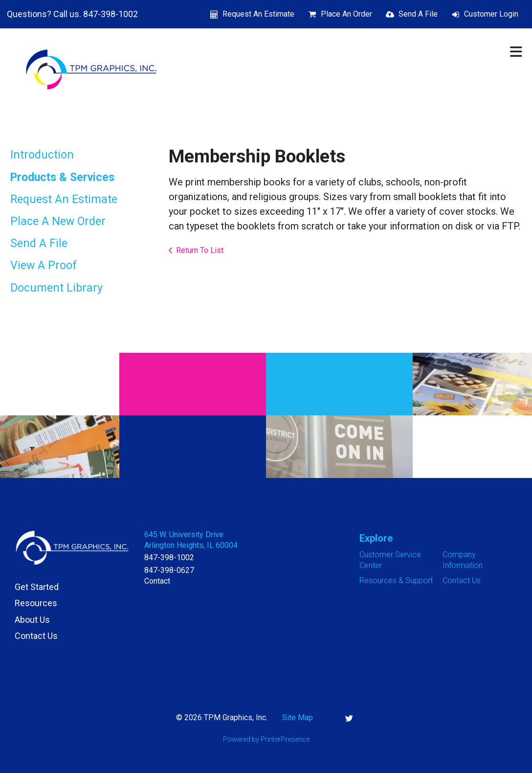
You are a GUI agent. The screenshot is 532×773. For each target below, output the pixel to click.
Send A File (418, 14)
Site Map (298, 717)
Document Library (56, 288)
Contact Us (36, 636)
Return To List (200, 250)
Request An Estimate (258, 14)
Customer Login (491, 14)
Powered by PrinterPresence (266, 739)
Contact (157, 581)
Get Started (37, 587)
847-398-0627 (169, 570)
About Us (32, 620)
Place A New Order (58, 221)
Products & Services (62, 177)
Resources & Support (396, 580)
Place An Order (346, 14)
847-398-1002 (169, 557)
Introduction (42, 155)
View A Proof (44, 265)
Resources (36, 603)
